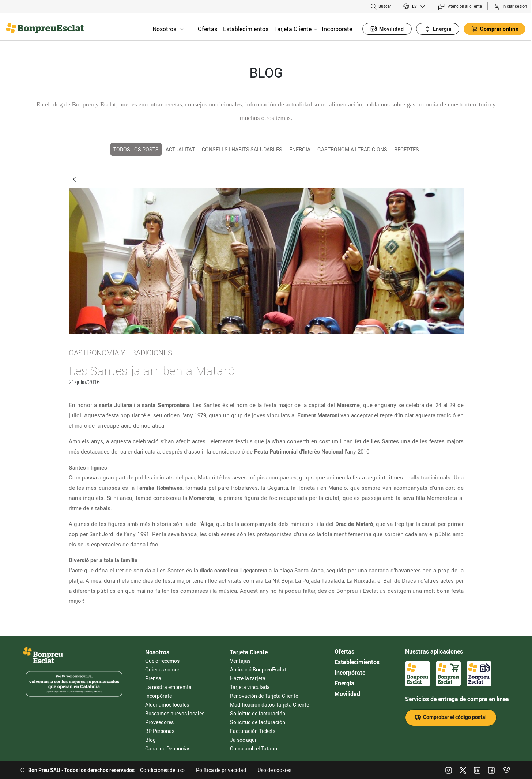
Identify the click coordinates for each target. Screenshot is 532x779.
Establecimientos (246, 29)
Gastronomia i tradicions (352, 149)
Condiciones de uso (162, 770)
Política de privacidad (221, 770)
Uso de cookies (274, 770)
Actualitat (180, 149)
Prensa (153, 678)
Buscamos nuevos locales (175, 713)
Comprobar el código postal (451, 717)
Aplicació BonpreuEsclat (258, 669)
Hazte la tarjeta (248, 678)
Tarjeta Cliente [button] (296, 29)
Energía (344, 683)
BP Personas (160, 731)
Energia (300, 149)
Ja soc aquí (243, 740)
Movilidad (347, 694)
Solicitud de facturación (258, 713)
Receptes (407, 149)
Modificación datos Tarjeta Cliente (269, 705)
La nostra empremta (168, 687)
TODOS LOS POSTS (136, 149)
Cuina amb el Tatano (254, 748)
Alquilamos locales (167, 705)
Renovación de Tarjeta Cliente (264, 696)
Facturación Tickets (253, 731)
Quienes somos (163, 669)
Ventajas (240, 661)
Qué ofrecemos (162, 661)
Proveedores (159, 722)
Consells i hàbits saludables (242, 149)
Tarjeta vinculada (250, 687)
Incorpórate (337, 29)
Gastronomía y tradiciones (120, 353)
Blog (150, 740)
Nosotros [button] (168, 29)
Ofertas (207, 29)
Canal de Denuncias (168, 748)
